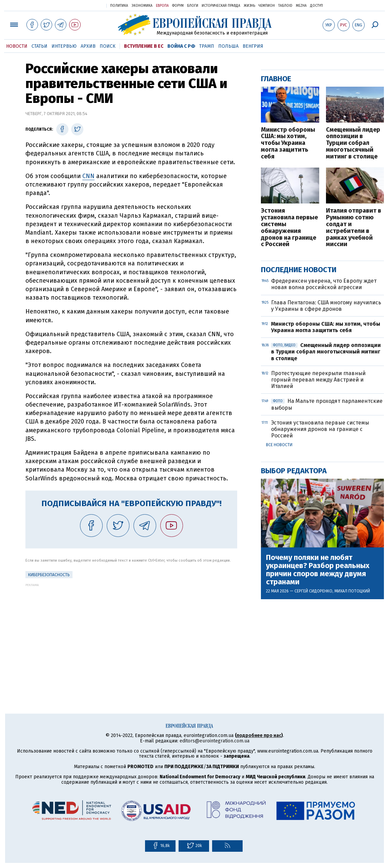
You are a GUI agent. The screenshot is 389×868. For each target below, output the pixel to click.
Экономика (142, 6)
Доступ (316, 6)
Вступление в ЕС (144, 46)
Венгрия (253, 46)
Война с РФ (181, 46)
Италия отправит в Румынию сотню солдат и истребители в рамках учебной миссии (354, 228)
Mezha (301, 6)
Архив (88, 46)
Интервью (64, 46)
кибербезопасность (49, 575)
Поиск (108, 46)
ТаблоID (285, 6)
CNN (88, 176)
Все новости (279, 445)
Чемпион (267, 6)
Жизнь (249, 6)
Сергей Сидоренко (313, 591)
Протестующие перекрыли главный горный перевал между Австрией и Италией (318, 380)
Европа (162, 6)
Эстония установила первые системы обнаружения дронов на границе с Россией (289, 228)
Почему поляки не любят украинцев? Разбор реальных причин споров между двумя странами (318, 570)
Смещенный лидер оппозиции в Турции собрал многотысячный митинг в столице (353, 143)
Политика (119, 6)
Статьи (39, 46)
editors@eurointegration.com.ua (214, 741)
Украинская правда (85, 5)
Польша (228, 46)
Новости (17, 46)
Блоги (193, 6)
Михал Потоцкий (352, 591)
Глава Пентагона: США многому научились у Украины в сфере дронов (326, 306)
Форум (178, 6)
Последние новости (299, 270)
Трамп (207, 46)
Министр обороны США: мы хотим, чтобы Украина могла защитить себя (288, 143)
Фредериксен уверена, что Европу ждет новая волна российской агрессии (324, 284)
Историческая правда (221, 6)
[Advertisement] (131, 634)
